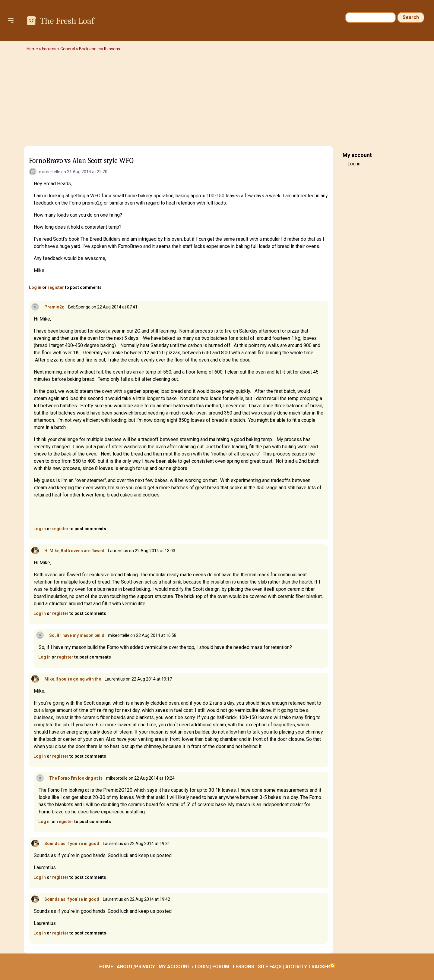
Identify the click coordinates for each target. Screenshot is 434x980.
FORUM (221, 967)
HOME (106, 967)
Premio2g (54, 307)
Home (32, 49)
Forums (49, 49)
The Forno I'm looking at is (76, 778)
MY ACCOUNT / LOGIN (184, 967)
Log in (35, 287)
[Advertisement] (217, 101)
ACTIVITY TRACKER (308, 967)
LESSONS (244, 967)
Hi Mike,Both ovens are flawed (74, 551)
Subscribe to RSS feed (332, 966)
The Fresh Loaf (67, 21)
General (68, 49)
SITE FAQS (270, 967)
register (56, 287)
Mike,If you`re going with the (73, 679)
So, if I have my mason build (77, 635)
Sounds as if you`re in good (72, 844)
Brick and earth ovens (100, 49)
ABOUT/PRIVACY (136, 967)
